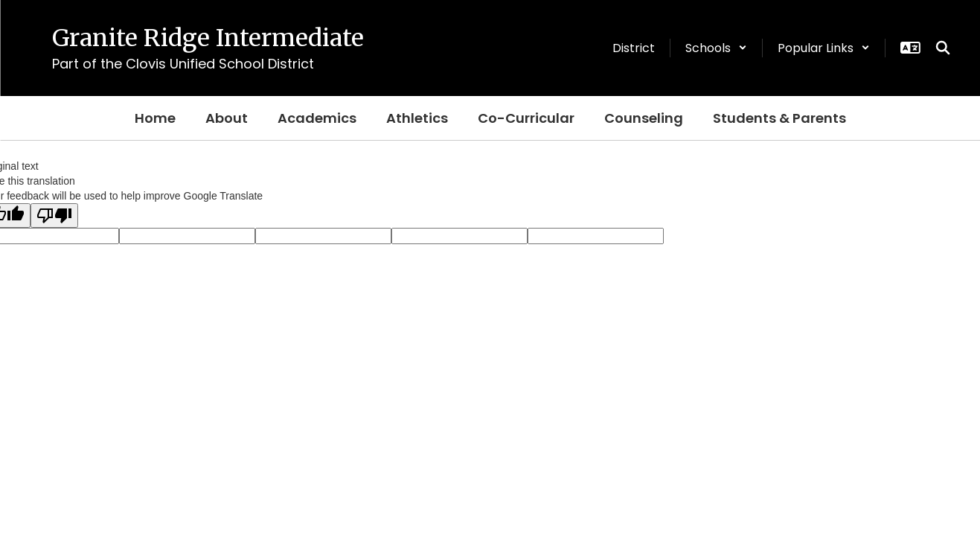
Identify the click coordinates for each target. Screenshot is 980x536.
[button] (716, 48)
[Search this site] (943, 48)
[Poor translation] (54, 216)
